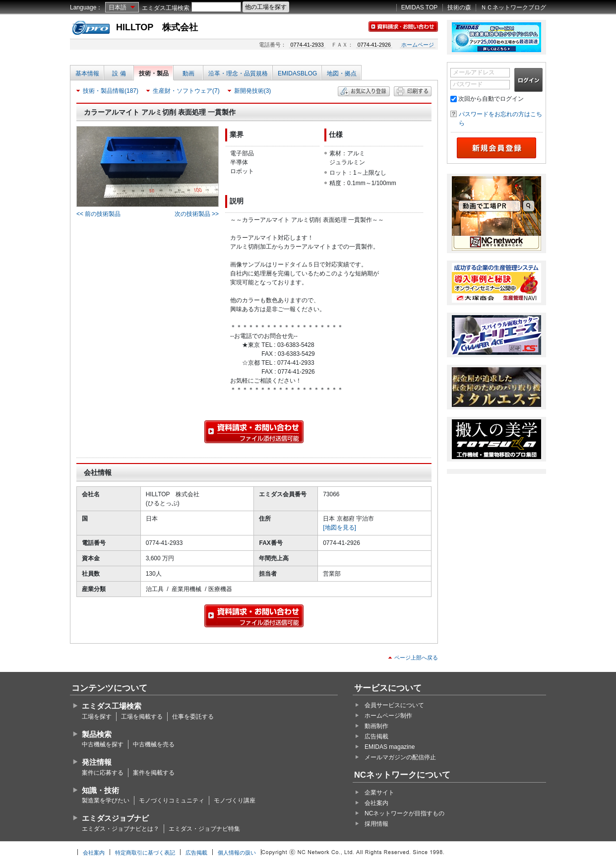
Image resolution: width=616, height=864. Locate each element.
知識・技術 (100, 790)
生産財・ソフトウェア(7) (186, 91)
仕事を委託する (193, 717)
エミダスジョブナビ (115, 818)
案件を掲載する (154, 773)
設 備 (119, 73)
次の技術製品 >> (197, 214)
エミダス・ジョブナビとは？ (121, 829)
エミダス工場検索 (166, 8)
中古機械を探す (103, 744)
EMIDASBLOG (297, 73)
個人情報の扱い (237, 853)
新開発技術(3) (253, 91)
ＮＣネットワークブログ (513, 7)
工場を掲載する (142, 717)
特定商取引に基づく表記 (145, 853)
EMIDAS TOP (420, 7)
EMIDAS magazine (390, 747)
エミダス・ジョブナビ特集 (204, 829)
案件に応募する (103, 773)
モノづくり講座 (235, 800)
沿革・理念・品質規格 (238, 73)
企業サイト (379, 793)
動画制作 (376, 726)
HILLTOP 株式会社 (157, 27)
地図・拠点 (342, 73)
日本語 (118, 7)
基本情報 (87, 73)
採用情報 (376, 824)
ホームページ (418, 45)
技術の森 (459, 7)
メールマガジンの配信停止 (400, 757)
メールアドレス (474, 72)
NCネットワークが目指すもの (404, 813)
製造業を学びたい (106, 800)
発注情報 (97, 762)
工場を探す (97, 717)
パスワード (468, 84)
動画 (188, 73)
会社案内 (376, 803)
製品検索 (97, 734)
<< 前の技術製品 (98, 214)
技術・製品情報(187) (111, 91)
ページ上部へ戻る (416, 658)
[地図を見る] (339, 528)
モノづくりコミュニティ (172, 800)
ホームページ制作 (388, 716)
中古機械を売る (154, 744)
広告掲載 (376, 736)
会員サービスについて (394, 705)
